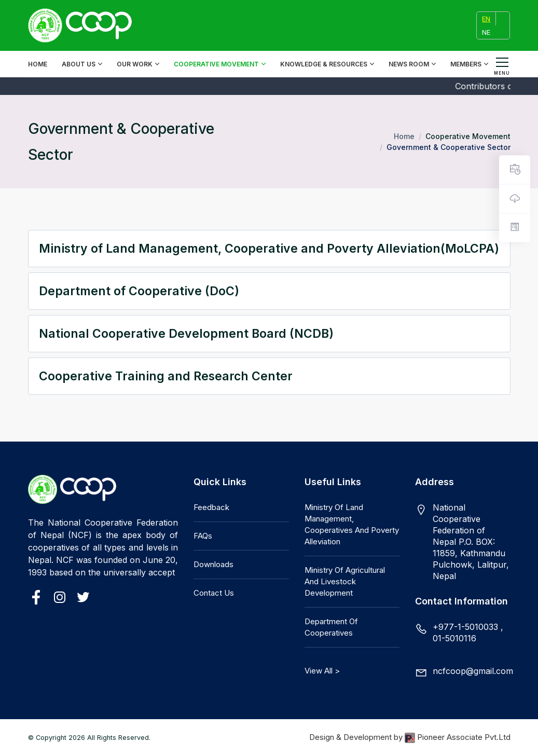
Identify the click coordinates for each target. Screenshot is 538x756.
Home (38, 64)
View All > (322, 671)
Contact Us (214, 593)
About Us (79, 64)
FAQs (203, 536)
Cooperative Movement (216, 64)
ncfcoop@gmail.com (473, 671)
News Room (409, 64)
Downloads (213, 564)
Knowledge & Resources (324, 64)
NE (486, 32)
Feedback (211, 507)
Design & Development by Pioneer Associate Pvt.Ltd (410, 738)
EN (486, 19)
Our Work (135, 64)
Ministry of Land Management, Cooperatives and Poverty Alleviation (352, 524)
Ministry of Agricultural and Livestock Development (345, 581)
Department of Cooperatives (331, 627)
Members (466, 64)
